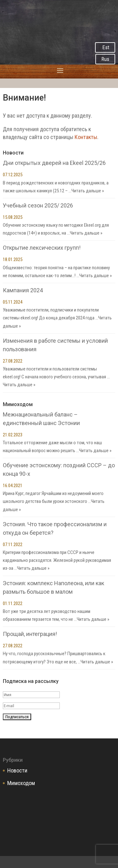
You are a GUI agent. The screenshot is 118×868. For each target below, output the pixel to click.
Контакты (86, 137)
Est (106, 47)
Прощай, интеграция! (30, 634)
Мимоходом (21, 783)
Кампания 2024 (23, 290)
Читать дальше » (88, 191)
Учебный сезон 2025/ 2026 (38, 205)
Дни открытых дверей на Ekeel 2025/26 (54, 163)
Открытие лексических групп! (42, 248)
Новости (17, 770)
